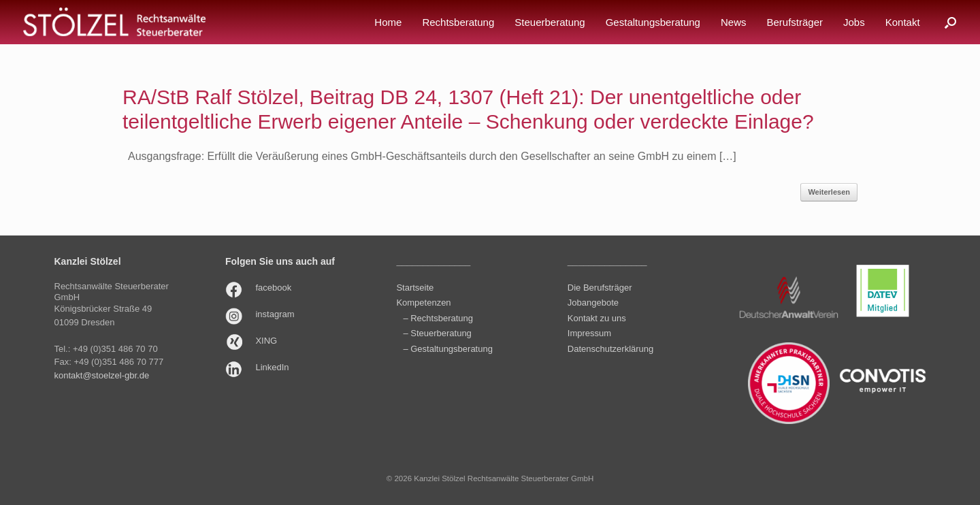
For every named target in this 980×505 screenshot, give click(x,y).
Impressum (589, 333)
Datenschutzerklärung (610, 349)
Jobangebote (593, 303)
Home (388, 22)
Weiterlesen (829, 192)
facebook (273, 288)
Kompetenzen (423, 303)
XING (266, 341)
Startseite (415, 288)
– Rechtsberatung (438, 318)
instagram (275, 314)
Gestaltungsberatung (653, 22)
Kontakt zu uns (597, 318)
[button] (950, 22)
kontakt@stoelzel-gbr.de (102, 375)
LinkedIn (272, 367)
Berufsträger (795, 22)
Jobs (854, 22)
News (734, 22)
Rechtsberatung (458, 22)
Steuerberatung (550, 22)
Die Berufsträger (600, 288)
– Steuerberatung (437, 333)
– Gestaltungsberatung (448, 349)
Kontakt (903, 22)
